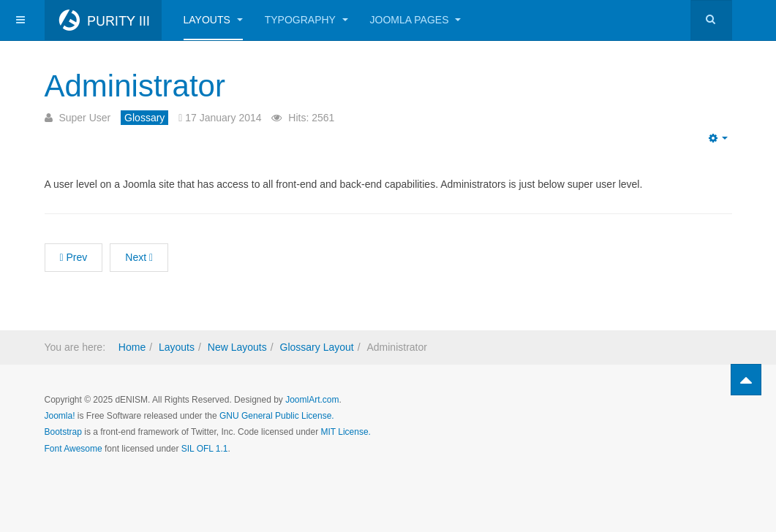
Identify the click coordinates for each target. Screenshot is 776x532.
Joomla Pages (416, 20)
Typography (306, 20)
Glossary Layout (317, 347)
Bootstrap (63, 432)
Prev (74, 257)
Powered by (665, 412)
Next (139, 257)
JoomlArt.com (312, 400)
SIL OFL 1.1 (205, 449)
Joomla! (60, 416)
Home (132, 347)
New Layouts (237, 347)
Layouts (213, 20)
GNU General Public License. (277, 416)
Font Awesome (74, 449)
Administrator (135, 86)
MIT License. (345, 432)
